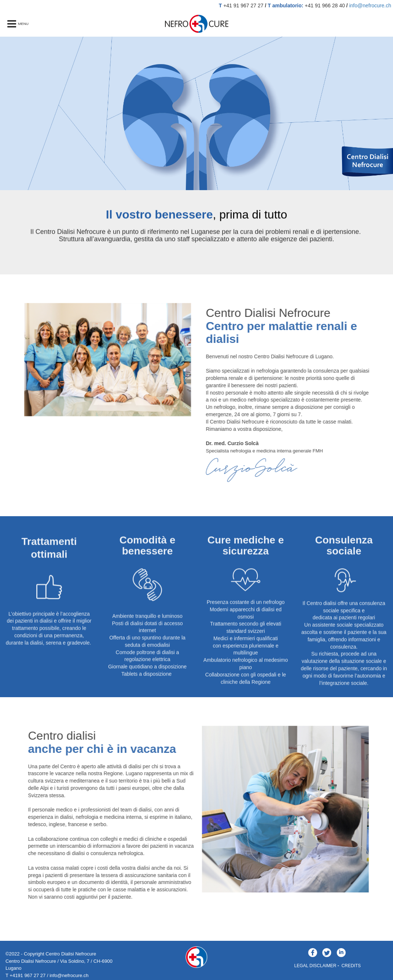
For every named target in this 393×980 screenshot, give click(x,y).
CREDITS (351, 966)
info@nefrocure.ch (370, 5)
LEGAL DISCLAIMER (315, 966)
